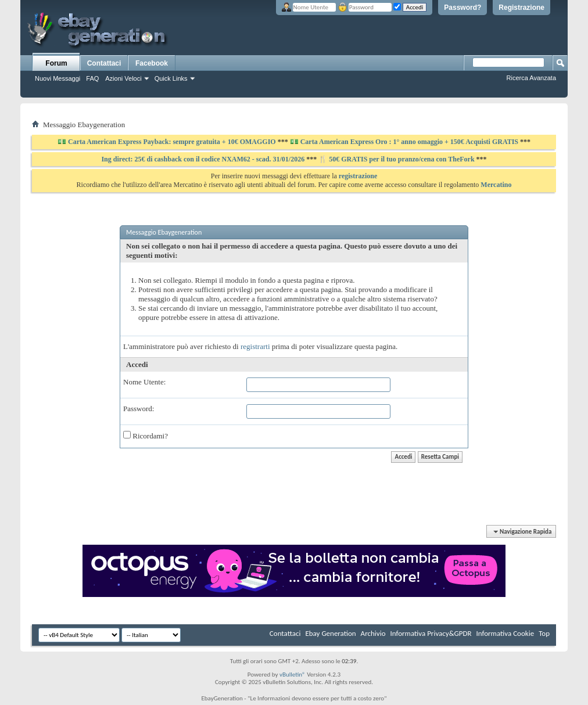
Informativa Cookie (505, 633)
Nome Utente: (144, 382)
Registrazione (521, 8)
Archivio (373, 633)
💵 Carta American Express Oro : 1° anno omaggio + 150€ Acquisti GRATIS (404, 142)
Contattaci (104, 63)
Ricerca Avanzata (531, 78)
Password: (139, 409)
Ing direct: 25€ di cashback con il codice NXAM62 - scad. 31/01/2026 (204, 159)
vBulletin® (293, 675)
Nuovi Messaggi (58, 78)
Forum (56, 63)
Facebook (152, 63)
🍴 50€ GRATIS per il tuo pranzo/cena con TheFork (397, 159)
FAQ (92, 78)
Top (544, 633)
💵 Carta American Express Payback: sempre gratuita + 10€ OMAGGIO (168, 142)
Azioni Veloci (123, 78)
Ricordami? (146, 436)
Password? (462, 8)
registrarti (255, 346)
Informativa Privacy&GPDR (431, 633)
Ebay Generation (330, 633)
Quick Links (171, 78)
